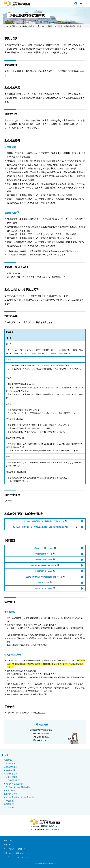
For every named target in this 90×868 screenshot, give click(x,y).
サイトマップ (9, 841)
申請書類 (10, 801)
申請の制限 (11, 770)
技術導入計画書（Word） (45, 571)
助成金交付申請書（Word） (45, 548)
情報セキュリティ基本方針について (16, 853)
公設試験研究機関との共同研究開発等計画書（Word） (45, 577)
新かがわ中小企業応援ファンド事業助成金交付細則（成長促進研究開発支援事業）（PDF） (45, 527)
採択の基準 (11, 791)
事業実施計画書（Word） (45, 554)
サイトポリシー (9, 845)
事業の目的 (11, 760)
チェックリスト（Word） (45, 588)
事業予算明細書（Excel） (45, 559)
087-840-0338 (40, 713)
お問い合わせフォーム (41, 740)
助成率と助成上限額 (15, 784)
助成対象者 (11, 763)
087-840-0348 (39, 829)
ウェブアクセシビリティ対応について (17, 857)
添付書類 (10, 804)
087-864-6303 (44, 737)
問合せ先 (10, 807)
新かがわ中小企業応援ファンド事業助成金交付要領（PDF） (45, 521)
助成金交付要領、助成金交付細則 (20, 797)
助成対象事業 (12, 767)
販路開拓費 (14, 780)
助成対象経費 (12, 774)
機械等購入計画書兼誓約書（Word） (45, 565)
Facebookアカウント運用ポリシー (15, 849)
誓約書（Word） (45, 582)
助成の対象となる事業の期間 (18, 787)
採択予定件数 (12, 794)
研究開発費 (13, 777)
